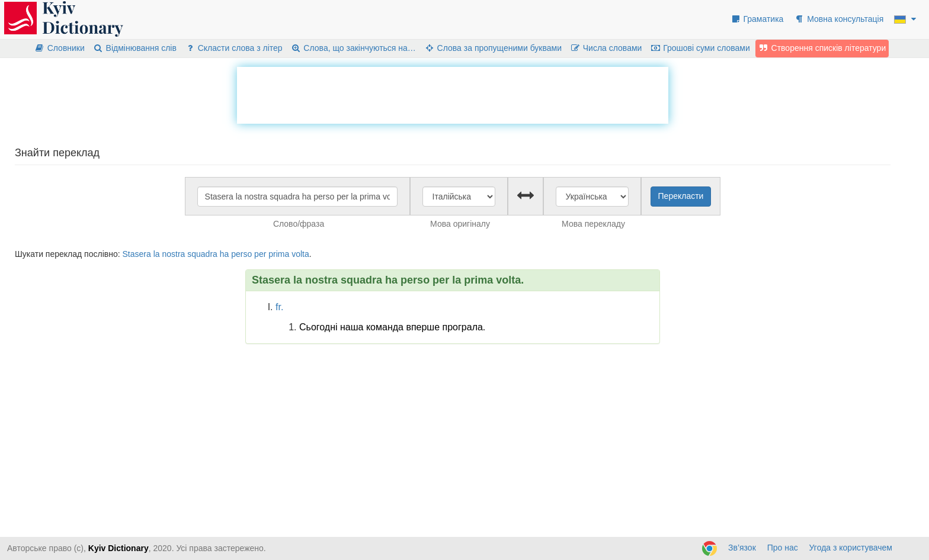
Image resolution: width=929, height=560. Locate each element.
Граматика (757, 19)
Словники (60, 48)
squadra (202, 254)
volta (300, 254)
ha (225, 254)
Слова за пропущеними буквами (493, 48)
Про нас (783, 548)
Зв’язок (742, 548)
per (260, 254)
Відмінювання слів (135, 48)
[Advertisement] (453, 94)
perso (241, 254)
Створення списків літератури (822, 48)
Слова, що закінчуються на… (353, 48)
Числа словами (606, 48)
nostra (173, 254)
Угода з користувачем (851, 548)
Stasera (136, 254)
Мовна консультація (839, 19)
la (157, 254)
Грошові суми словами (700, 48)
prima (279, 254)
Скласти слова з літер (234, 48)
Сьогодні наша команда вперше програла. (392, 327)
